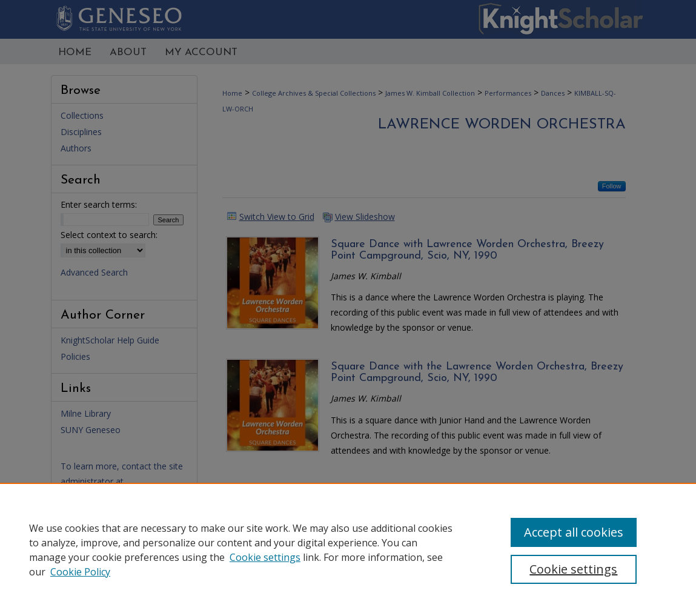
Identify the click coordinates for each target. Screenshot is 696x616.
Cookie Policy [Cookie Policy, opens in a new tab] (80, 572)
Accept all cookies (574, 532)
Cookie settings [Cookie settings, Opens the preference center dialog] (573, 569)
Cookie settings (265, 557)
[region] (348, 549)
